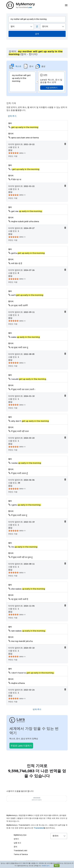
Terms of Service (21, 854)
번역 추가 (12, 116)
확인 (57, 866)
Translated (39, 828)
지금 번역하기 (52, 88)
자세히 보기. (46, 866)
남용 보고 (17, 843)
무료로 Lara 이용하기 (21, 746)
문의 (15, 847)
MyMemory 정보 (20, 835)
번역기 (16, 839)
